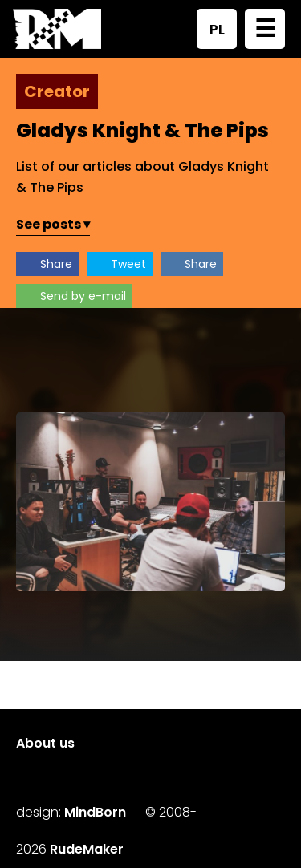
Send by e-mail (83, 296)
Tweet (128, 264)
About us (45, 743)
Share (56, 264)
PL (217, 29)
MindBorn (95, 812)
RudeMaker (87, 849)
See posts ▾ (53, 224)
